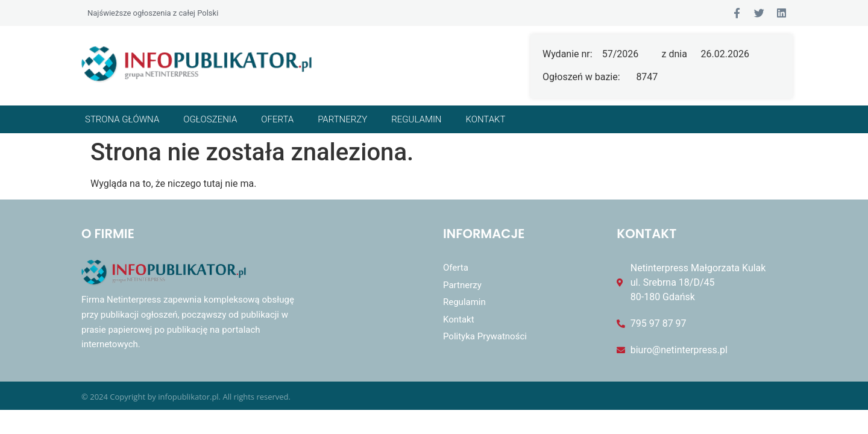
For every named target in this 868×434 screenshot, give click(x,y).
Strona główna (122, 119)
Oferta (277, 119)
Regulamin (416, 119)
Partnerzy (342, 119)
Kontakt (486, 119)
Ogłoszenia (210, 119)
